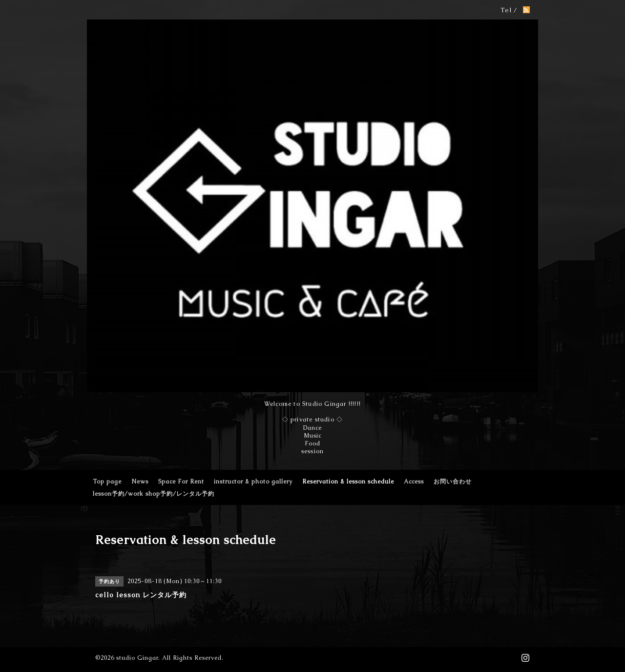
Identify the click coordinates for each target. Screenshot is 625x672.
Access (414, 482)
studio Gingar (137, 658)
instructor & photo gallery (253, 482)
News (140, 482)
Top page (107, 482)
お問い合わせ (453, 482)
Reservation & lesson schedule (348, 482)
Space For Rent (181, 482)
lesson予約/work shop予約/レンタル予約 (154, 494)
